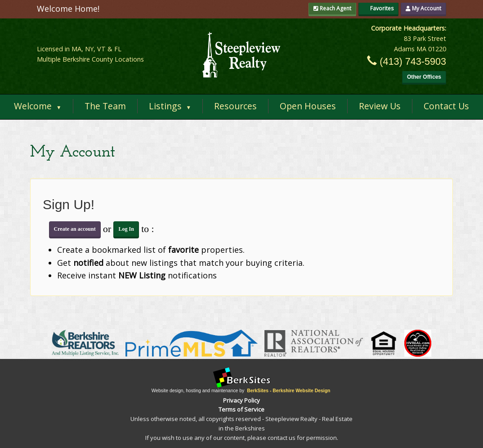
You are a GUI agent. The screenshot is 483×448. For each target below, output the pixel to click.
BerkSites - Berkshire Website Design (288, 391)
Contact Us (446, 106)
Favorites (378, 8)
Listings (170, 106)
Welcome (38, 106)
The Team (105, 106)
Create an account (75, 229)
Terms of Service (241, 409)
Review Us (380, 106)
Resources (235, 106)
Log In (126, 229)
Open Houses (308, 106)
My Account (423, 8)
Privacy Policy (241, 400)
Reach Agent (332, 8)
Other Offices (424, 77)
